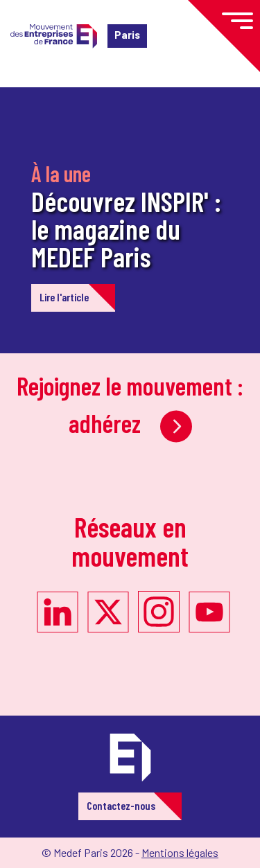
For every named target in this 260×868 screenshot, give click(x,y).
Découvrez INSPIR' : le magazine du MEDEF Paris (126, 229)
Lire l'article (64, 297)
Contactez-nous (121, 805)
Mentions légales (180, 852)
